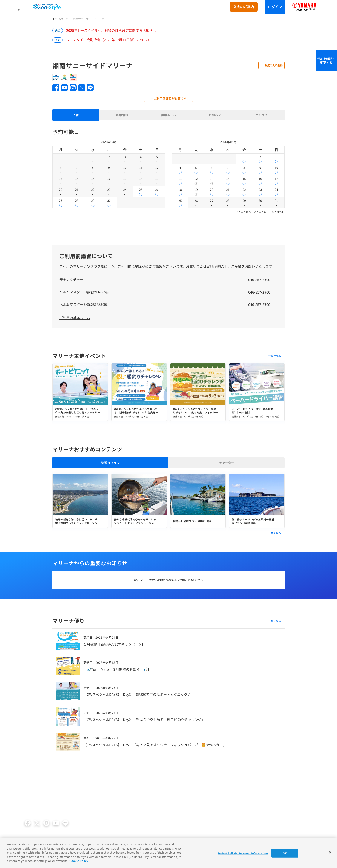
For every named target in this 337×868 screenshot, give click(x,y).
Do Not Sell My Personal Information (243, 853)
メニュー (21, 10)
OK (285, 853)
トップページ (60, 19)
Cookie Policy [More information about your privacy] (79, 861)
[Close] (330, 852)
